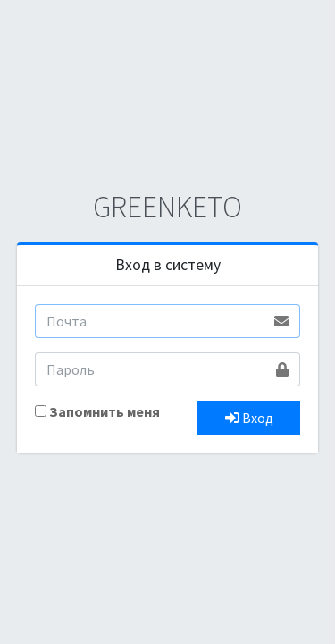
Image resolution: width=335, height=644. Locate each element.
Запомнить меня (105, 411)
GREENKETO (167, 207)
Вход (249, 418)
